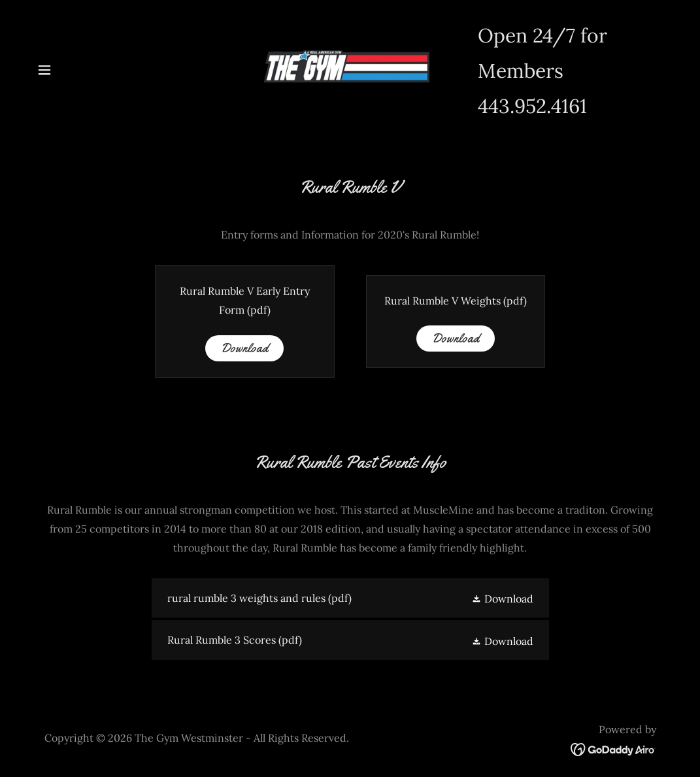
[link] (350, 69)
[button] (44, 70)
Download (244, 348)
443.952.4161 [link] (532, 106)
